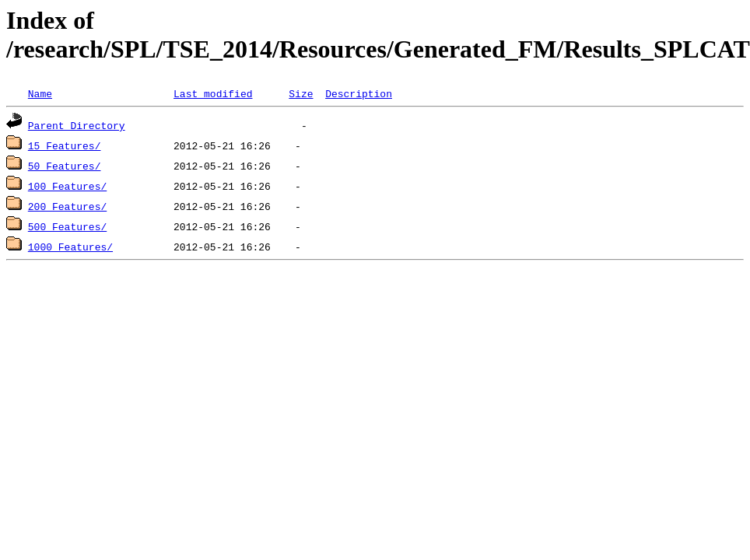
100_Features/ (67, 186)
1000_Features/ (70, 247)
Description (359, 93)
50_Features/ (65, 166)
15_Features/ (65, 145)
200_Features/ (67, 206)
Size (301, 93)
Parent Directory (77, 125)
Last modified (213, 93)
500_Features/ (67, 226)
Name (40, 93)
